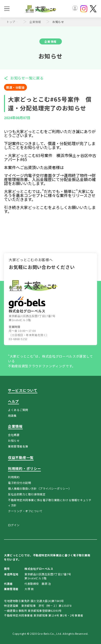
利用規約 (14, 477)
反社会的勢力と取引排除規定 (27, 494)
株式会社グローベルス (27, 305)
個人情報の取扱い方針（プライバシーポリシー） (40, 488)
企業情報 (35, 22)
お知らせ (14, 440)
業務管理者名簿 (18, 446)
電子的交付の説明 (19, 483)
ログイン (14, 525)
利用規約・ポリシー (24, 468)
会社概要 (14, 435)
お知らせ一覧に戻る (27, 78)
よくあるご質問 (18, 410)
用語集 (12, 416)
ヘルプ (13, 401)
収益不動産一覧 (21, 457)
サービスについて (23, 390)
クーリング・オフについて (25, 511)
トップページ (14, 22)
